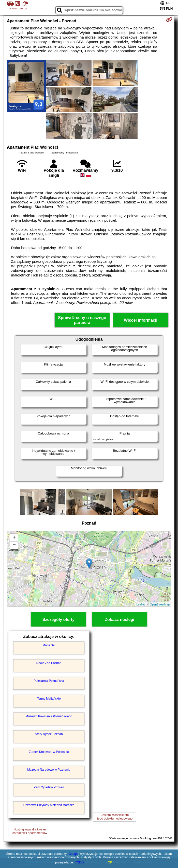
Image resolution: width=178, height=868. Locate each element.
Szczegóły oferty (58, 620)
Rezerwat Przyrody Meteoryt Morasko (49, 805)
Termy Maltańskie (49, 699)
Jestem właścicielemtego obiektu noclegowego (115, 817)
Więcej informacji (140, 320)
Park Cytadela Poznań (49, 787)
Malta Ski (49, 645)
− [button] (14, 545)
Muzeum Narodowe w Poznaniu (49, 770)
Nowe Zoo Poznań (49, 663)
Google (73, 854)
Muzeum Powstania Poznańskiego (49, 716)
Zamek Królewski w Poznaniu (49, 752)
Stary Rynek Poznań (49, 734)
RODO (79, 862)
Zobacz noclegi (120, 620)
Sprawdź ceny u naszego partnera (82, 320)
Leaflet (140, 604)
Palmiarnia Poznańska (49, 681)
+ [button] (14, 538)
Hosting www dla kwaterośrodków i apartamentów (30, 831)
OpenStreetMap (160, 604)
